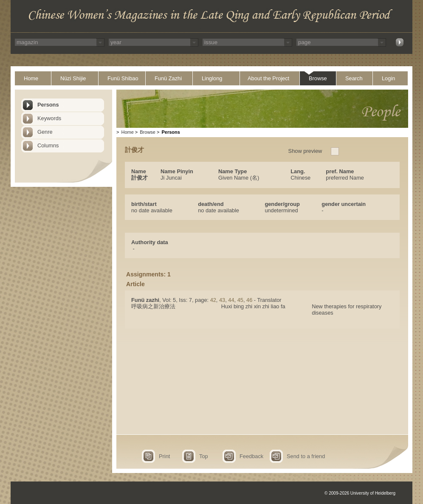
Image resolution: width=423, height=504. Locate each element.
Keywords (49, 118)
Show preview (305, 151)
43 (222, 300)
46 (249, 300)
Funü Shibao (123, 78)
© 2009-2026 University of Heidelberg (360, 493)
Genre (45, 132)
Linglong (212, 78)
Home (31, 78)
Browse (318, 78)
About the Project (268, 78)
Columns (48, 145)
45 (240, 300)
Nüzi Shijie (73, 78)
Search (354, 78)
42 (213, 300)
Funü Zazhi (168, 78)
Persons (48, 105)
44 (231, 300)
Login (388, 78)
